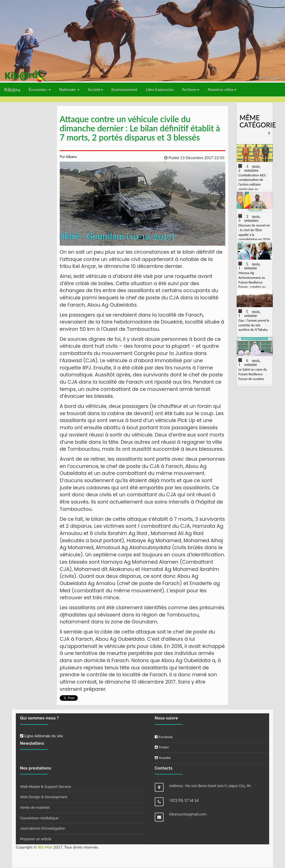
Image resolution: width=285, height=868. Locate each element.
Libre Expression (160, 89)
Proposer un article (36, 839)
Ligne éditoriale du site (41, 736)
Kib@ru (12, 90)
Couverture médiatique (39, 818)
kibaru (71, 156)
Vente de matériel (35, 807)
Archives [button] (191, 89)
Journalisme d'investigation (43, 828)
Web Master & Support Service (46, 787)
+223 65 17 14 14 (184, 800)
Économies (40, 89)
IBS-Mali (45, 847)
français (263, 77)
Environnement (124, 89)
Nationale (69, 89)
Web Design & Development (44, 797)
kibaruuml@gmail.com (188, 814)
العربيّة (275, 77)
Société (95, 89)
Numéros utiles (222, 89)
